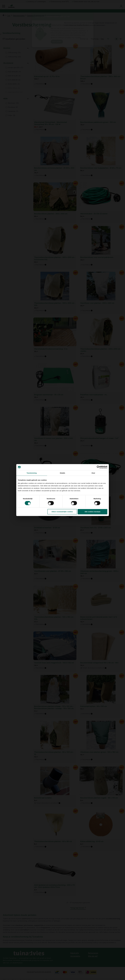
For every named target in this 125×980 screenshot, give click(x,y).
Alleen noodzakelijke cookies (62, 512)
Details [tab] (63, 473)
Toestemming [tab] (32, 473)
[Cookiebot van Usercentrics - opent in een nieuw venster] (98, 467)
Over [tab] (93, 473)
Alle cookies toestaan (92, 512)
